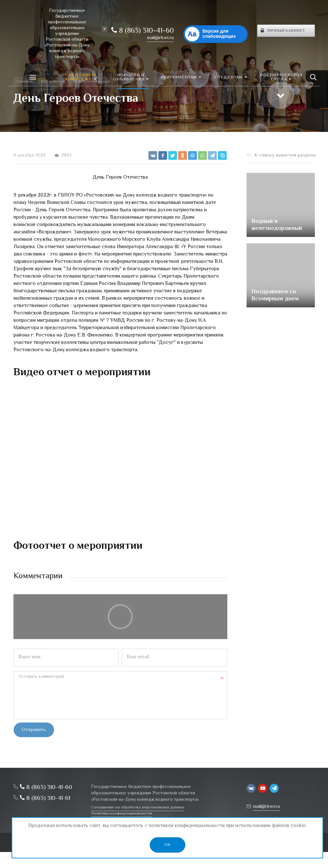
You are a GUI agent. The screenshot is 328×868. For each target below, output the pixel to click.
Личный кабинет (283, 31)
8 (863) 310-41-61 (45, 798)
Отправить (34, 730)
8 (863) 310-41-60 (143, 31)
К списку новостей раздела (285, 155)
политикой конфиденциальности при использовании (210, 826)
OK (168, 845)
